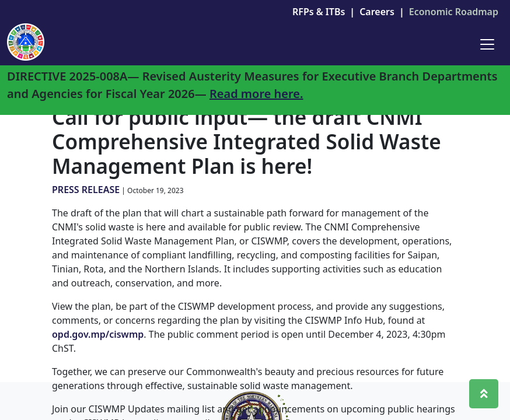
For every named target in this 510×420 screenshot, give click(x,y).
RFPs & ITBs (319, 12)
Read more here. (256, 94)
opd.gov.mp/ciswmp (98, 334)
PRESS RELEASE (86, 190)
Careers (377, 12)
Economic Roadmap (454, 12)
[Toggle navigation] (487, 44)
